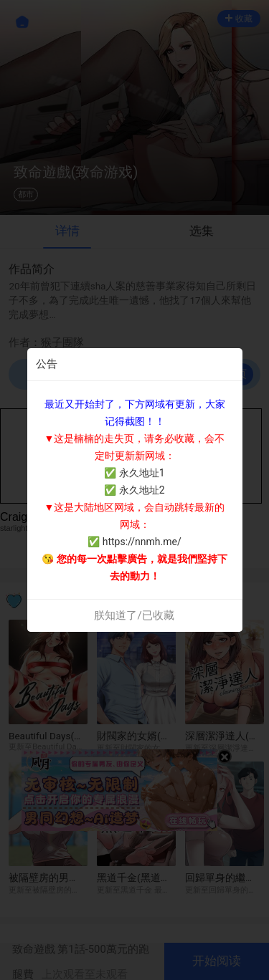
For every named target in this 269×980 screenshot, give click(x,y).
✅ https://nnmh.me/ (134, 542)
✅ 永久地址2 (134, 490)
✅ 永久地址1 (134, 473)
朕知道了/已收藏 (134, 615)
